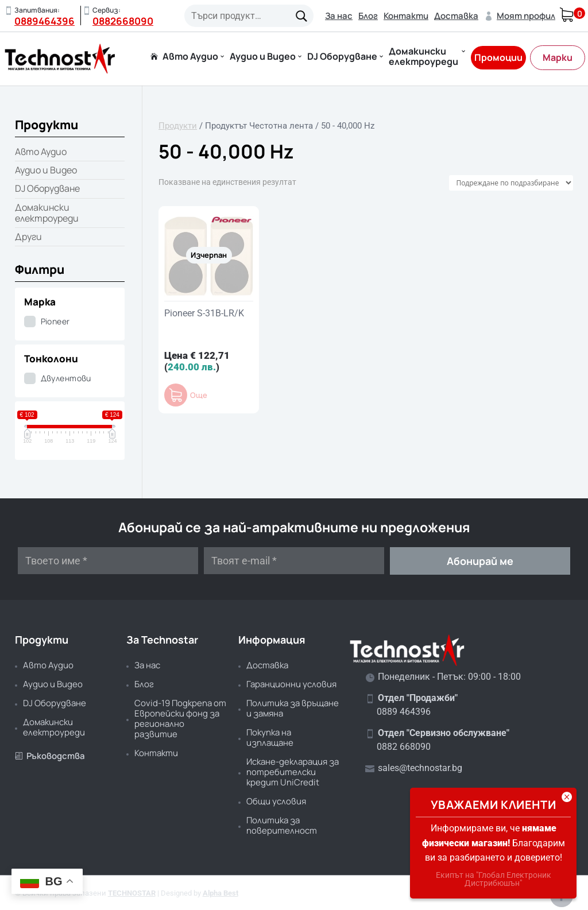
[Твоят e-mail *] (294, 561)
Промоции (498, 57)
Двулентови (66, 378)
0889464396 (45, 21)
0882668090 (123, 21)
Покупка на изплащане (270, 737)
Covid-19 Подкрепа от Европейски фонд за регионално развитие (180, 719)
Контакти (406, 16)
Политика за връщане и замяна (293, 708)
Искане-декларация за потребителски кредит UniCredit (293, 772)
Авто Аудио (190, 57)
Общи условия (276, 801)
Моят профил (520, 16)
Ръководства (50, 756)
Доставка (456, 16)
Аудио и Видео (263, 57)
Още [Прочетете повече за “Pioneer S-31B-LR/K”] (199, 395)
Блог (368, 16)
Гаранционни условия (291, 684)
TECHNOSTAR (132, 893)
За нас (339, 16)
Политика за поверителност (282, 825)
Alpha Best (220, 893)
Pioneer (55, 321)
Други (28, 237)
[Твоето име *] (108, 561)
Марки (558, 57)
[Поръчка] (511, 183)
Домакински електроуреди (423, 57)
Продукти (178, 126)
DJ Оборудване (342, 57)
